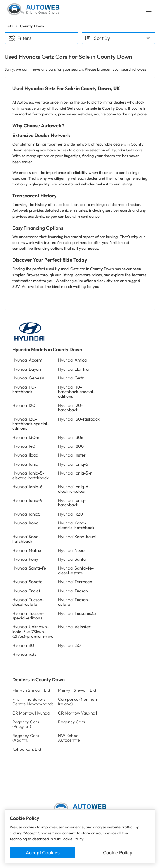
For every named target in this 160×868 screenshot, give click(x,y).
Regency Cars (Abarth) (26, 738)
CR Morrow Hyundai (31, 713)
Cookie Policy (118, 852)
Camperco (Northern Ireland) (78, 702)
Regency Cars (71, 722)
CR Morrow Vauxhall (78, 713)
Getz (9, 26)
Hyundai (27, 360)
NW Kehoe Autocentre (69, 738)
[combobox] (118, 38)
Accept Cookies (43, 852)
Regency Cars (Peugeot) (26, 724)
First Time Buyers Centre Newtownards (33, 702)
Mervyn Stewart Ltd (31, 690)
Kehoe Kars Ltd (27, 749)
